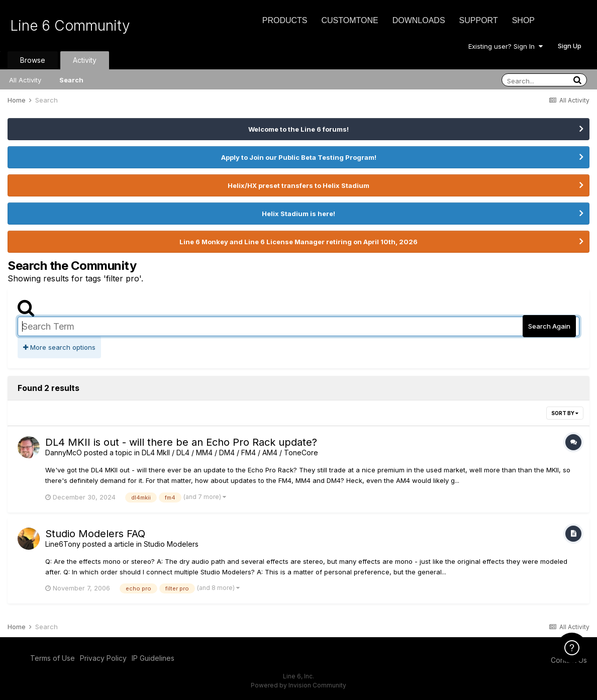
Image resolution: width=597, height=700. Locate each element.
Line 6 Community (70, 26)
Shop (523, 20)
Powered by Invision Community (298, 685)
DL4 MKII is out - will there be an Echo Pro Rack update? (181, 442)
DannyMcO (64, 453)
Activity (85, 60)
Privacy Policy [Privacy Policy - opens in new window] (103, 658)
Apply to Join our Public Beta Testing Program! (299, 157)
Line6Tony (63, 544)
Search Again (549, 326)
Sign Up (570, 46)
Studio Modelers (171, 544)
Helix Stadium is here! (298, 214)
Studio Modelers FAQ (95, 534)
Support (479, 20)
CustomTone (350, 20)
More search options (59, 347)
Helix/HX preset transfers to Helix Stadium (298, 185)
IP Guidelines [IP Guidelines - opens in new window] (153, 658)
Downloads (419, 20)
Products (285, 20)
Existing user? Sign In (506, 46)
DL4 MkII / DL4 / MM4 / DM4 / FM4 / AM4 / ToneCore (230, 453)
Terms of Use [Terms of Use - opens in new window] (53, 658)
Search (71, 80)
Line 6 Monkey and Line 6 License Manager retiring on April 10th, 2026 (298, 242)
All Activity (25, 80)
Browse (33, 60)
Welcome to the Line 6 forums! (298, 129)
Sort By (565, 413)
